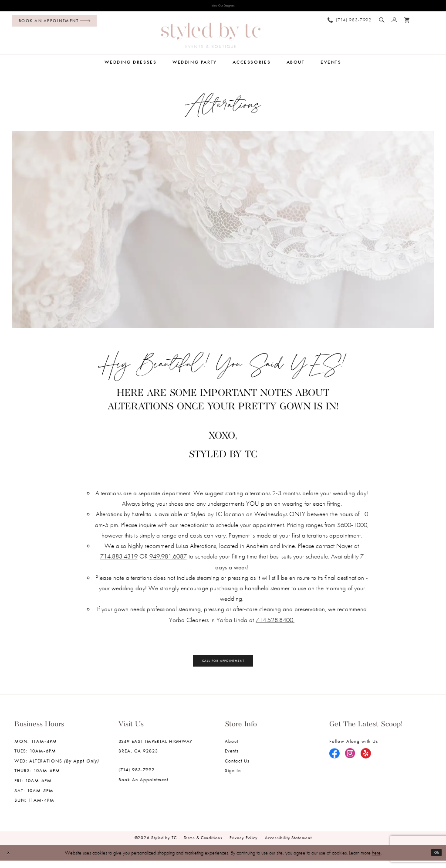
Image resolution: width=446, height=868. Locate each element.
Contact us (237, 768)
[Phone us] (349, 22)
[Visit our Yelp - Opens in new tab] (366, 761)
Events (232, 758)
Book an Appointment (144, 787)
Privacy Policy (244, 845)
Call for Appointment (223, 665)
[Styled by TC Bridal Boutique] (211, 38)
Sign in (233, 778)
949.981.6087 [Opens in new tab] (168, 559)
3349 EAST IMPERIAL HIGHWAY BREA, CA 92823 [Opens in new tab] (156, 753)
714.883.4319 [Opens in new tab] (119, 559)
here (376, 860)
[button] (394, 22)
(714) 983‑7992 (137, 777)
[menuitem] (52, 23)
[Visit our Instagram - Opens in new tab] (350, 761)
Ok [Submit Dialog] (434, 860)
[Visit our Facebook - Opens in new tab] (334, 761)
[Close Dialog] (11, 860)
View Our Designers (223, 7)
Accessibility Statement (288, 845)
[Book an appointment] (54, 23)
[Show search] (382, 22)
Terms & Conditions (203, 845)
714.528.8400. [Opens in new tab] (275, 623)
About (231, 748)
